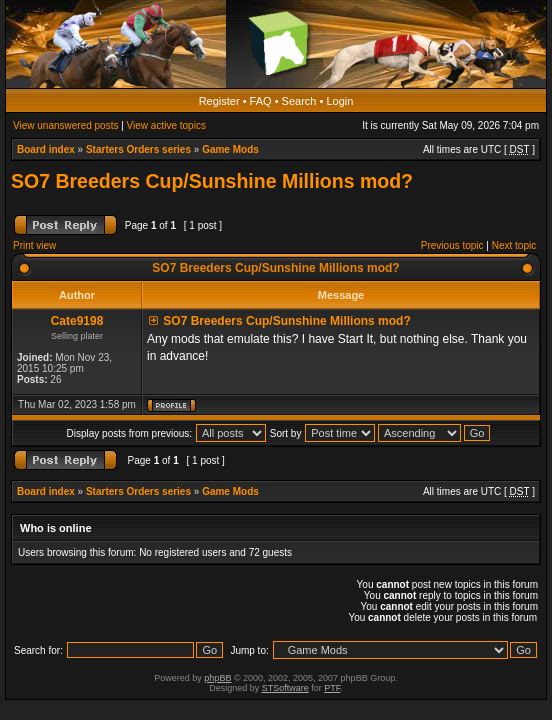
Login (339, 101)
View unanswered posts (65, 125)
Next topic (514, 245)
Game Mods (230, 149)
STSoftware (285, 688)
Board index (46, 149)
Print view (34, 245)
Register (219, 101)
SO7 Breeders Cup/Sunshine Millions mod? (212, 181)
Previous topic (452, 245)
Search (299, 101)
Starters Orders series (138, 149)
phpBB (217, 678)
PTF (332, 688)
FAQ (261, 101)
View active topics (166, 125)
